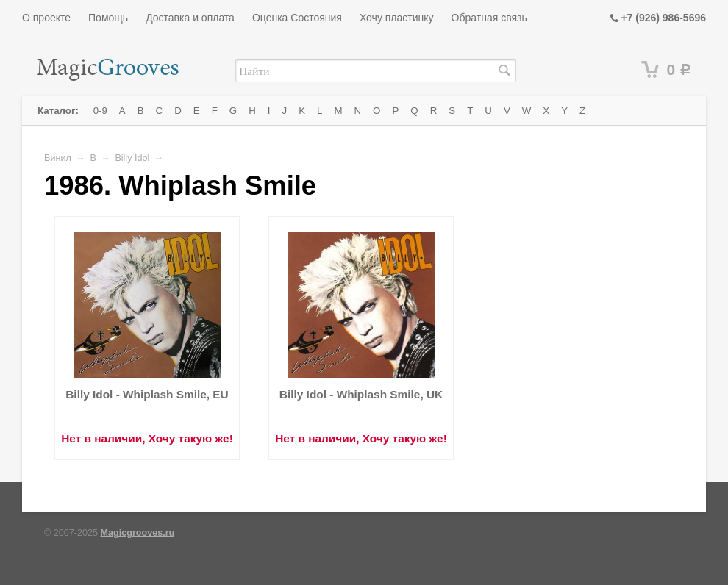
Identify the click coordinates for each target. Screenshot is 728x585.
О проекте (46, 18)
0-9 (100, 111)
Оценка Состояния (297, 18)
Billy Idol (132, 158)
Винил (58, 158)
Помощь (108, 18)
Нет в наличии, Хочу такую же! (147, 438)
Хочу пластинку (397, 18)
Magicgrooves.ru (138, 533)
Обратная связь (489, 18)
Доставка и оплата (190, 18)
